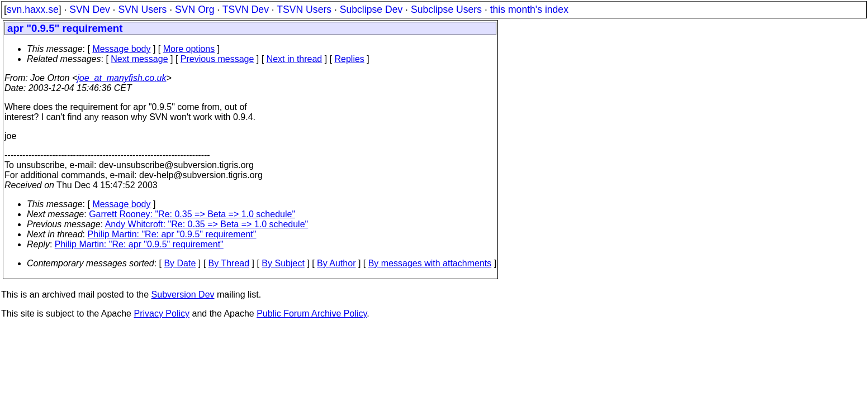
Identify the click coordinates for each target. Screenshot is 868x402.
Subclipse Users (446, 9)
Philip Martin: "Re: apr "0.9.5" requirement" (172, 234)
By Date (180, 263)
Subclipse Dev (371, 9)
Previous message (217, 59)
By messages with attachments (430, 263)
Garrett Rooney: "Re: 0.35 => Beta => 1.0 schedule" (192, 214)
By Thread (229, 263)
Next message (139, 59)
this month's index (529, 9)
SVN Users (142, 9)
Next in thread (295, 59)
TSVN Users (304, 9)
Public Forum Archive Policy (312, 314)
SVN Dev (89, 9)
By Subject (283, 263)
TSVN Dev (246, 9)
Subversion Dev (183, 295)
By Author (336, 263)
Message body (121, 49)
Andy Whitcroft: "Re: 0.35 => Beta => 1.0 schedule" (207, 224)
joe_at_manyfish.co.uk (122, 78)
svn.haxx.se (33, 9)
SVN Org (195, 9)
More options (189, 49)
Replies (350, 59)
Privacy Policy (162, 314)
